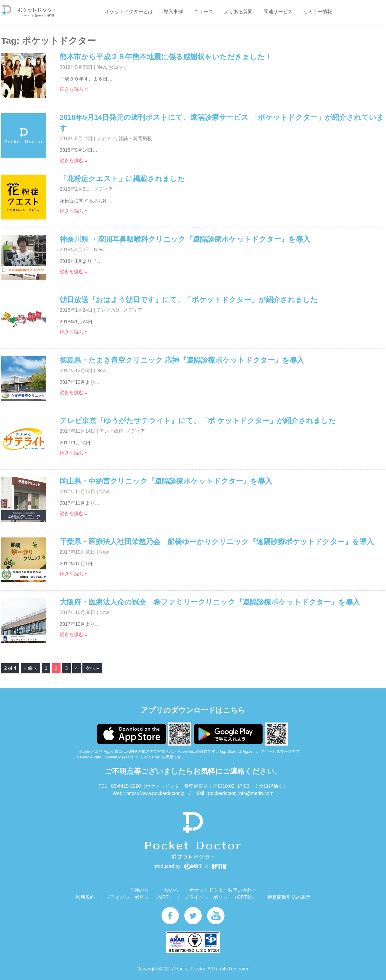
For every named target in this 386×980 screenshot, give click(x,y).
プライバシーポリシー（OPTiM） (220, 897)
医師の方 (139, 890)
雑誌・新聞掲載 (135, 138)
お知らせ (118, 67)
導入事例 (173, 12)
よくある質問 (238, 12)
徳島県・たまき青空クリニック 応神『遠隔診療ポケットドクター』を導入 (182, 360)
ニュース (203, 12)
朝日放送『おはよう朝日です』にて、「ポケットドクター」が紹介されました (189, 300)
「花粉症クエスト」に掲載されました (122, 179)
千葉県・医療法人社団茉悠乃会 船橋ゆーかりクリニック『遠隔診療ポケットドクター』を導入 (217, 542)
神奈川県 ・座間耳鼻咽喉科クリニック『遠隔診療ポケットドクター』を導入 (185, 239)
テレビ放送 (108, 310)
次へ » (92, 668)
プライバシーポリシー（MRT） (139, 897)
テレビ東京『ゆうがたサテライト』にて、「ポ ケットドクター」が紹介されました (198, 421)
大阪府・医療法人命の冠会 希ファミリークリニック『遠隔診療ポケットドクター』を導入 (210, 602)
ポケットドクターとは (129, 12)
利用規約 (85, 897)
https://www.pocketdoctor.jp (155, 793)
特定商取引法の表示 (289, 897)
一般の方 (169, 890)
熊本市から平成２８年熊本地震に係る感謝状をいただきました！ (166, 57)
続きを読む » (74, 89)
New (101, 67)
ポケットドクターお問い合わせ (223, 890)
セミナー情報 (318, 12)
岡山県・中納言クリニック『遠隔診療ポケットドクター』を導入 (166, 481)
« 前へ (30, 668)
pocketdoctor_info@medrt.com (241, 793)
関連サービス (278, 12)
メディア (106, 138)
